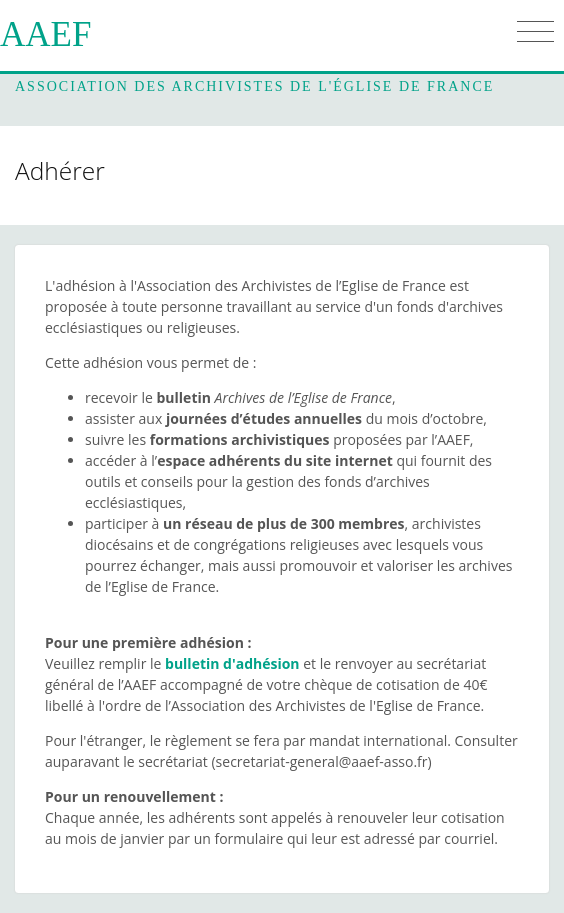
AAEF (45, 34)
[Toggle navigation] (535, 32)
